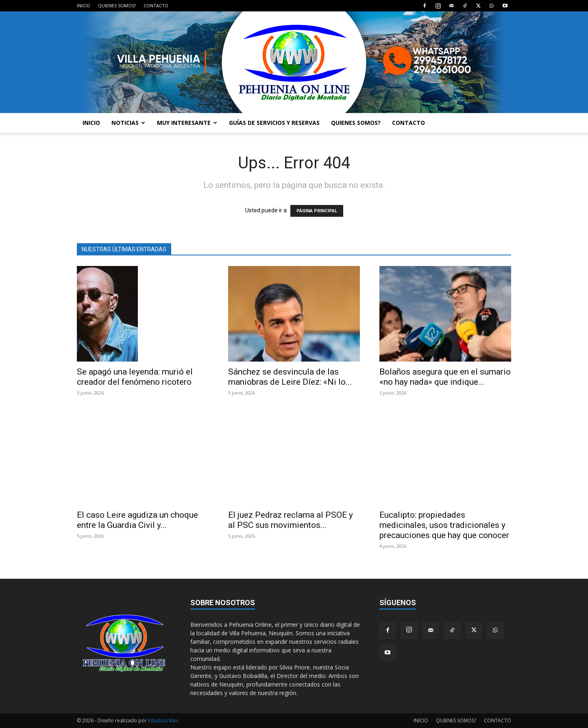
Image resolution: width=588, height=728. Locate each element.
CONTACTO (156, 5)
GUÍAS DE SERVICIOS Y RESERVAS (274, 123)
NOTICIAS (128, 123)
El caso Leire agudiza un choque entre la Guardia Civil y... (137, 520)
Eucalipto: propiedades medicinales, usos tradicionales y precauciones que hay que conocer (444, 525)
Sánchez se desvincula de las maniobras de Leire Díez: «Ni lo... (290, 377)
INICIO (84, 5)
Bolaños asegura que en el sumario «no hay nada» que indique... (445, 377)
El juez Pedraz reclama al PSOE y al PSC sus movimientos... (291, 520)
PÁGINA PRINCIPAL (317, 211)
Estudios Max (163, 720)
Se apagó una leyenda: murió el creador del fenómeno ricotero (135, 377)
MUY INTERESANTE (187, 123)
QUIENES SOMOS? (117, 5)
